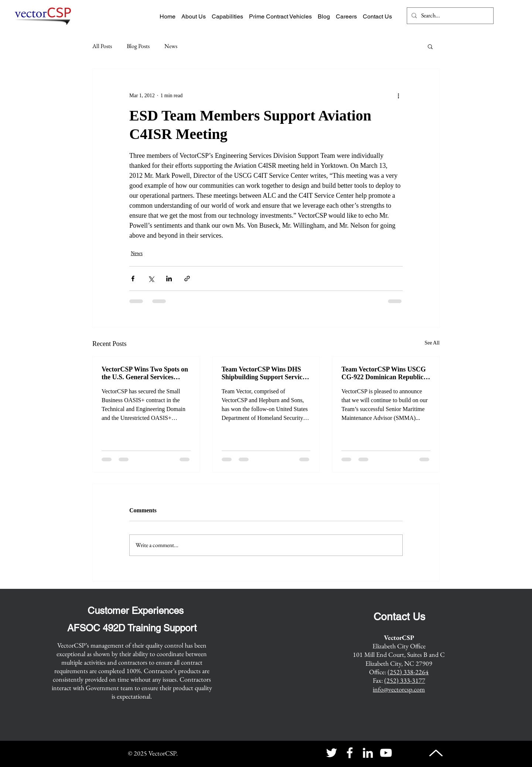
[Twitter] (332, 753)
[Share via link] (187, 279)
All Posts (102, 46)
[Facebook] (350, 753)
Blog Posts (138, 46)
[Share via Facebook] (133, 279)
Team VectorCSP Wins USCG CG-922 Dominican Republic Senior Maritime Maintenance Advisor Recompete (384, 373)
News (171, 46)
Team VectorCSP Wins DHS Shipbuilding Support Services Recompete (265, 373)
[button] (430, 46)
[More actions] (398, 95)
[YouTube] (386, 753)
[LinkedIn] (368, 753)
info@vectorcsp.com (399, 689)
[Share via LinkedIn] (169, 279)
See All (432, 343)
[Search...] (449, 16)
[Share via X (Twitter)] (151, 279)
